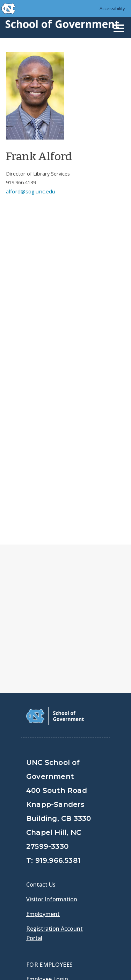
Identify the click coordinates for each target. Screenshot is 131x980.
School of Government (62, 24)
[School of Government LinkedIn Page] (69, 861)
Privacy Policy (46, 945)
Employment (43, 748)
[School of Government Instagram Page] (87, 861)
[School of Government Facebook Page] (33, 861)
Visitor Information (52, 733)
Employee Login (47, 813)
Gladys (37, 832)
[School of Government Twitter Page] (51, 861)
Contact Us (41, 718)
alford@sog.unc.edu (31, 191)
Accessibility (112, 8)
